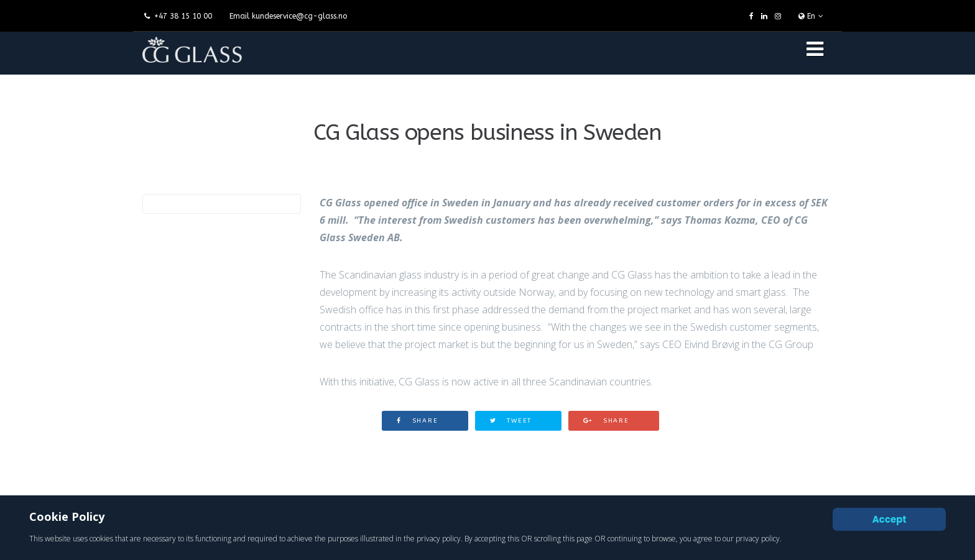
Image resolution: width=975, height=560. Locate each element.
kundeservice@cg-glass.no (299, 16)
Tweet (511, 421)
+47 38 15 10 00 (183, 16)
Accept (890, 519)
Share (418, 421)
